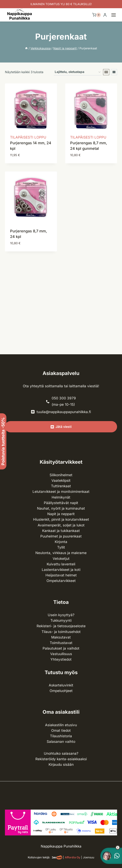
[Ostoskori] (96, 15)
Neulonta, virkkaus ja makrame (61, 553)
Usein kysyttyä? (61, 615)
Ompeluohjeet (61, 691)
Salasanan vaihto (61, 742)
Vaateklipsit (61, 481)
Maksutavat (61, 637)
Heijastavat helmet (61, 575)
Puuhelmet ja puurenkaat (61, 536)
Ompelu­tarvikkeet (61, 581)
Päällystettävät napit (61, 503)
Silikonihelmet (61, 475)
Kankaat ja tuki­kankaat (61, 531)
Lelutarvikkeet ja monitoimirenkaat (61, 492)
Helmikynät (61, 497)
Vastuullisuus (61, 654)
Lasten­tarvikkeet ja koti (61, 570)
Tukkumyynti (61, 620)
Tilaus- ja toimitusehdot (61, 632)
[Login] (105, 15)
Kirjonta (61, 542)
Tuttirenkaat (61, 486)
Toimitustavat (61, 643)
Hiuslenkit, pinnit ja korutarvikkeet (61, 519)
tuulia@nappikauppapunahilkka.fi (64, 412)
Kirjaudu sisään (61, 765)
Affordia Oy (73, 857)
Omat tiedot (61, 731)
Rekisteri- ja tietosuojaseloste (61, 626)
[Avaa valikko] (116, 15)
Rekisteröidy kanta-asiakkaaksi (61, 759)
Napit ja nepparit (61, 514)
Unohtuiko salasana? (61, 753)
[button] (110, 848)
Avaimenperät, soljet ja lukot (61, 525)
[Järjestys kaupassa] (78, 72)
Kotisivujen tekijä (39, 857)
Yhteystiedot (61, 659)
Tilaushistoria (61, 736)
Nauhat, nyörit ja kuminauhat (61, 508)
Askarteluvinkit (61, 685)
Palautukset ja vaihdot (61, 648)
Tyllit (61, 547)
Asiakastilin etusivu (61, 725)
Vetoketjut (61, 559)
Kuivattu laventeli (61, 564)
